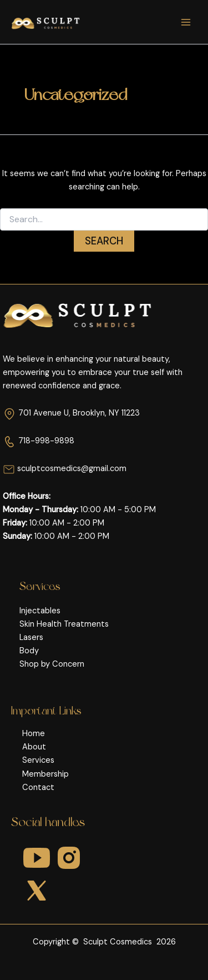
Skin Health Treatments (64, 624)
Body (29, 651)
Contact (38, 787)
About (34, 747)
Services (38, 760)
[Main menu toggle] (186, 22)
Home (34, 734)
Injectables (40, 611)
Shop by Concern (52, 664)
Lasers (31, 637)
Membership (45, 774)
